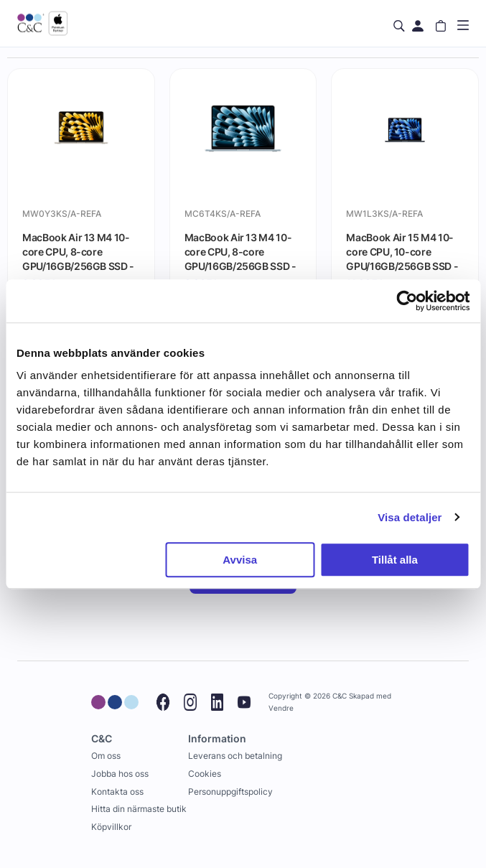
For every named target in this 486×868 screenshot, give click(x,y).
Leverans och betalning (235, 756)
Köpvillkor (111, 827)
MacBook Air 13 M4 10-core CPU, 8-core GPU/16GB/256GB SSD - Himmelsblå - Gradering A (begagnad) (240, 251)
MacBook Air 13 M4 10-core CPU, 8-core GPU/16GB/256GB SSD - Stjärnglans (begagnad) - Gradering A (78, 251)
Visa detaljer (410, 517)
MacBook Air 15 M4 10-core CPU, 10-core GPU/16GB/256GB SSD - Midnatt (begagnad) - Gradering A (402, 251)
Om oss (106, 756)
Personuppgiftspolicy (230, 792)
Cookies (205, 774)
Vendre (281, 708)
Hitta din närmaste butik (139, 809)
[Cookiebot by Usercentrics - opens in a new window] (407, 301)
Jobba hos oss (120, 774)
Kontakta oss (117, 792)
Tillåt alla (395, 560)
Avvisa (240, 560)
